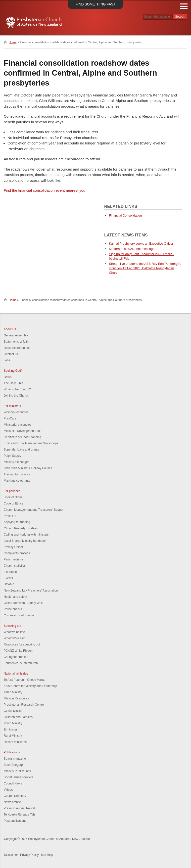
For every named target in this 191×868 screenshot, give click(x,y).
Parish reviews (13, 559)
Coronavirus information (20, 615)
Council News (13, 783)
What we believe (15, 632)
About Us (10, 329)
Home (13, 42)
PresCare (10, 418)
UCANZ (9, 584)
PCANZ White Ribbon (18, 651)
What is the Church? (17, 389)
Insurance (10, 572)
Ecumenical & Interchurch (21, 663)
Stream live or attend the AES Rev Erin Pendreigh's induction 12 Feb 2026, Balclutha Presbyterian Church (145, 268)
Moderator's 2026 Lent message (132, 249)
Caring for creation (16, 657)
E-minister (10, 730)
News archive (13, 802)
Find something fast (95, 4)
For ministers (12, 406)
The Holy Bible (13, 383)
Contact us (11, 354)
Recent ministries (15, 742)
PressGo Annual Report (19, 808)
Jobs (7, 360)
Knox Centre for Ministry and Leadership (30, 686)
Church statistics (15, 566)
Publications (12, 752)
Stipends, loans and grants (21, 450)
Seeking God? (13, 371)
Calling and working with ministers (26, 535)
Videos (8, 790)
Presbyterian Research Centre (24, 705)
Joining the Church (16, 396)
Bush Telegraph (14, 765)
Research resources (17, 348)
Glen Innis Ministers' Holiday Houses (28, 468)
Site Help (47, 855)
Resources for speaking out (22, 644)
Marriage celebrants (17, 481)
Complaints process (17, 553)
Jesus (8, 377)
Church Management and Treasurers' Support (34, 510)
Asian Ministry (13, 692)
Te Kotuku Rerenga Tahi (20, 815)
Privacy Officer (13, 547)
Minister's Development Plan (23, 431)
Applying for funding (17, 522)
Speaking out (12, 626)
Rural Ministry (13, 736)
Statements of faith (16, 342)
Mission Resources (16, 698)
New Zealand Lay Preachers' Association (31, 591)
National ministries (16, 674)
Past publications (15, 821)
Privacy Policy (29, 855)
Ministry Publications (17, 771)
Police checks (13, 609)
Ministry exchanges (17, 462)
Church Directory (15, 796)
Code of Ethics (13, 503)
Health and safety (15, 597)
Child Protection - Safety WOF (24, 603)
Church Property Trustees (21, 528)
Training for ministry (17, 474)
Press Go (10, 516)
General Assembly (16, 335)
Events (8, 578)
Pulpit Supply (12, 456)
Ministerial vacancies (18, 425)
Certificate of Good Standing (23, 437)
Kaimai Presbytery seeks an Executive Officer (141, 244)
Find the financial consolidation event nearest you (45, 190)
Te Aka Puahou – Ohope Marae (24, 680)
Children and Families (18, 717)
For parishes (12, 491)
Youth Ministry (13, 723)
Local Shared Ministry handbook (25, 541)
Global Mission (14, 711)
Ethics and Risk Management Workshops (31, 443)
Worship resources (16, 412)
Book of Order (13, 497)
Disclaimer (11, 855)
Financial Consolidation (125, 215)
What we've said (15, 638)
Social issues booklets (18, 777)
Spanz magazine (15, 759)
